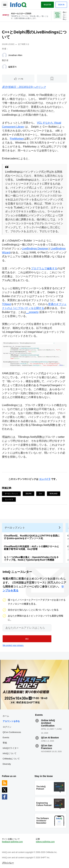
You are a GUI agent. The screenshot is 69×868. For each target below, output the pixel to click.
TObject (7, 304)
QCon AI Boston (50, 738)
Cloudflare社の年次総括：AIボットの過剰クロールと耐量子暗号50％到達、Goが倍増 (32, 548)
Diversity (7, 764)
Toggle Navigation (5, 5)
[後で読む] (52, 79)
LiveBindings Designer (35, 249)
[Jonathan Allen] (4, 55)
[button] (27, 639)
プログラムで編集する (44, 268)
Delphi (28, 494)
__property (32, 312)
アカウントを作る (11, 721)
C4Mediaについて (11, 759)
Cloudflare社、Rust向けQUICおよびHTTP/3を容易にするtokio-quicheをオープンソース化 (32, 537)
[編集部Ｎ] (4, 67)
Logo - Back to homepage (18, 4)
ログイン (7, 727)
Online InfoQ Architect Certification (48, 723)
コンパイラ (45, 479)
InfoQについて (10, 753)
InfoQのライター (11, 748)
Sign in (61, 5)
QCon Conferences (12, 732)
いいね (21, 79)
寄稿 (5, 743)
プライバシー (8, 863)
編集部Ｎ (13, 67)
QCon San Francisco (47, 747)
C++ (41, 494)
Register (47, 5)
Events (6, 737)
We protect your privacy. (13, 645)
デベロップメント (11, 494)
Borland (54, 494)
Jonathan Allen (15, 55)
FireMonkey (17, 139)
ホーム (6, 716)
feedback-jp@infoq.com (12, 842)
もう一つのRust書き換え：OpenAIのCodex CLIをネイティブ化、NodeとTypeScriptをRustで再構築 (31, 558)
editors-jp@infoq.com (45, 842)
